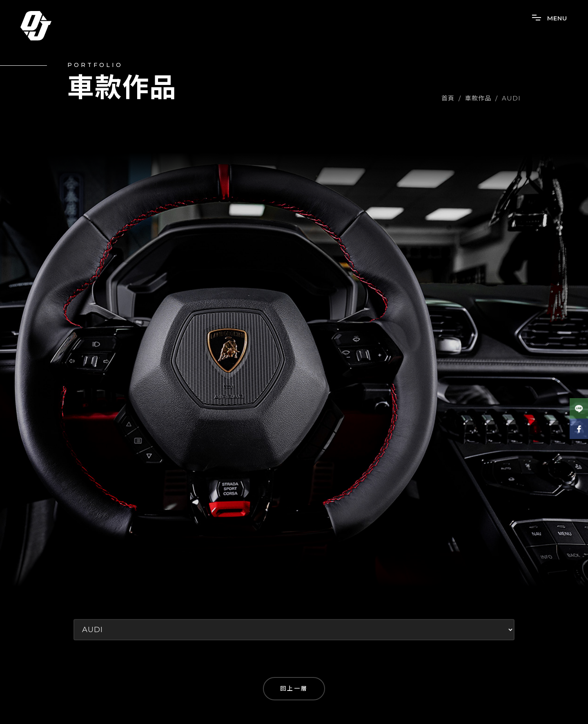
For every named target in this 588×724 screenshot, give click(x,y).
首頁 (448, 98)
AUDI (511, 98)
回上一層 (294, 688)
